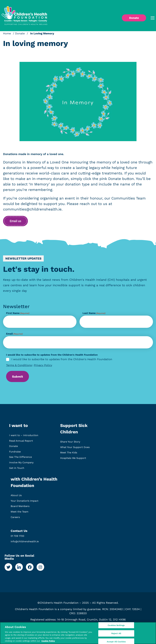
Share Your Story (70, 443)
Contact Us (19, 532)
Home (7, 33)
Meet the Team (19, 513)
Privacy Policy (43, 365)
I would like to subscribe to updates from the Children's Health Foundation (62, 359)
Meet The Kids (69, 454)
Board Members (20, 507)
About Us (16, 496)
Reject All (116, 633)
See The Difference (20, 458)
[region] (78, 633)
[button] (148, 18)
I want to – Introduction (24, 436)
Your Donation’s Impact (25, 502)
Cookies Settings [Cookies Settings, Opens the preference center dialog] (116, 626)
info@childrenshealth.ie (25, 542)
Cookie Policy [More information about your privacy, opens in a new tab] (48, 641)
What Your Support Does (75, 448)
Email (14, 334)
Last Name (94, 313)
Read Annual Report (21, 442)
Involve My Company (21, 464)
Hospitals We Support (73, 459)
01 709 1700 (17, 537)
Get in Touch (17, 469)
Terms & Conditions (19, 365)
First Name (18, 313)
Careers (15, 518)
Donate (20, 33)
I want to (19, 427)
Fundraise (15, 453)
